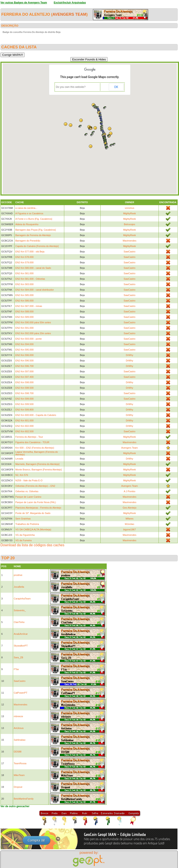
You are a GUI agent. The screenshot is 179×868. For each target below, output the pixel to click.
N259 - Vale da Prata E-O (29, 480)
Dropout (18, 787)
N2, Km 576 (22, 475)
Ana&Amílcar (21, 634)
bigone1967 (130, 529)
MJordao (129, 524)
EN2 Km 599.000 (24, 399)
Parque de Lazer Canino (28, 497)
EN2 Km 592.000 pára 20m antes (33, 333)
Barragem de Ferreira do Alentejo (33, 235)
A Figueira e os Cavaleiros (29, 213)
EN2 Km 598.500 (24, 388)
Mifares (130, 519)
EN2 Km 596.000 (24, 355)
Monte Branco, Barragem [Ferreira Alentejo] (38, 470)
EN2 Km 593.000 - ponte (28, 339)
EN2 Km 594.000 (24, 344)
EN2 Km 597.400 (24, 377)
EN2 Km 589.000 (24, 317)
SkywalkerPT (21, 646)
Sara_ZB (18, 657)
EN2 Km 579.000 (24, 262)
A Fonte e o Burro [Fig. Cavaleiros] (34, 219)
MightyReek (130, 213)
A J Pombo (129, 491)
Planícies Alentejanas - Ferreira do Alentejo (38, 508)
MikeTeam (19, 775)
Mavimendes (130, 241)
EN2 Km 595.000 (24, 350)
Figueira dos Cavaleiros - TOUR (32, 442)
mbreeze (18, 716)
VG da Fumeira (23, 540)
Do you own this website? (71, 87)
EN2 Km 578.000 (24, 257)
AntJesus (19, 728)
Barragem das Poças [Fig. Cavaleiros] (35, 230)
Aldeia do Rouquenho (27, 224)
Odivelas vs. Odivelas (27, 491)
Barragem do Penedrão (28, 241)
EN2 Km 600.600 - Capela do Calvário (36, 415)
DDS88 (18, 752)
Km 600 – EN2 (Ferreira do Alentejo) (35, 448)
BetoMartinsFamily (24, 799)
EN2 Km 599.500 (24, 404)
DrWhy (130, 355)
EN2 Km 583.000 (24, 284)
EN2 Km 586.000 (24, 301)
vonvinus (129, 208)
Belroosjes (129, 224)
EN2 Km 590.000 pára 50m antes (33, 322)
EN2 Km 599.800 (24, 410)
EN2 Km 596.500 (24, 361)
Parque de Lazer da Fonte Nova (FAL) (36, 502)
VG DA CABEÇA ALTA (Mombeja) (33, 529)
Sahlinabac (20, 740)
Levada (19, 459)
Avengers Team (69, 14)
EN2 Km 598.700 (24, 393)
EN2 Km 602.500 (24, 431)
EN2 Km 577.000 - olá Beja (30, 252)
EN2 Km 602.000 (24, 426)
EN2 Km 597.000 (24, 371)
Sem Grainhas (23, 519)
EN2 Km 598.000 (24, 382)
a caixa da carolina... (26, 208)
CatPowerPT (20, 693)
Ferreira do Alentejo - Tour (29, 437)
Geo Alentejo (129, 508)
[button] (105, 108)
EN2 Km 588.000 (24, 311)
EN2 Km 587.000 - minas (29, 306)
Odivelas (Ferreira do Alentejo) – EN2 (35, 486)
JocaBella (19, 587)
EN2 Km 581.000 (24, 273)
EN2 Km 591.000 (24, 328)
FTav (16, 669)
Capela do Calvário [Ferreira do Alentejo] (37, 246)
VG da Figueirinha (25, 535)
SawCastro (130, 252)
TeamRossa (20, 763)
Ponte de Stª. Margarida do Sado (33, 513)
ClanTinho (19, 622)
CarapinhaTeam (22, 599)
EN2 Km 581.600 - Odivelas (30, 279)
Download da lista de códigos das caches (32, 545)
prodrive (18, 575)
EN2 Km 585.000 (24, 295)
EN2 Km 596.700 (24, 366)
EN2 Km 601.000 (24, 420)
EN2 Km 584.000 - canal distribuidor (35, 290)
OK (116, 87)
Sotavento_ (20, 610)
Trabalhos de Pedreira (27, 524)
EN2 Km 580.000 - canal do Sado (33, 268)
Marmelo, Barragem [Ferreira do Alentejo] (37, 464)
